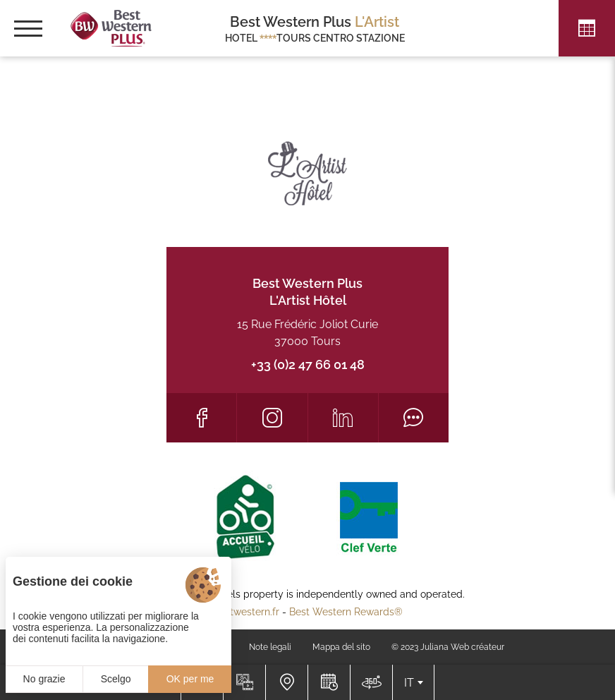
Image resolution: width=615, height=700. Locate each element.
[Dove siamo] (286, 682)
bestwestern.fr (246, 612)
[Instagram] (272, 418)
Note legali (270, 647)
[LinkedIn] (343, 418)
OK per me (190, 679)
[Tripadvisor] (414, 418)
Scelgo (116, 679)
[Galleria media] (244, 682)
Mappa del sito (341, 647)
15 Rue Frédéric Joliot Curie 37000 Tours (307, 333)
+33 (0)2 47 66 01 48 (308, 364)
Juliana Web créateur (462, 647)
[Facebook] (201, 418)
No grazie (44, 679)
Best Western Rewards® (346, 612)
